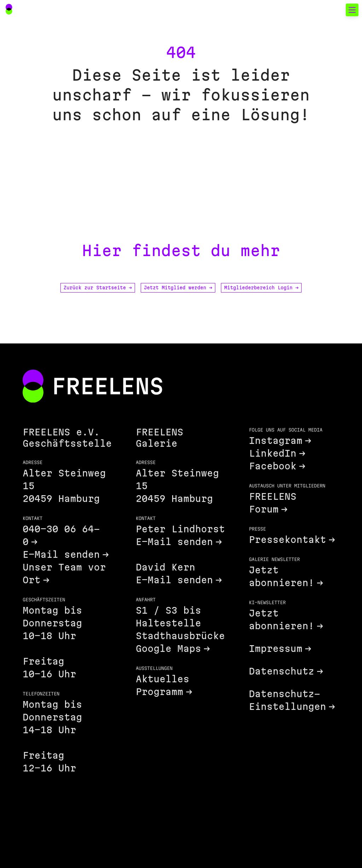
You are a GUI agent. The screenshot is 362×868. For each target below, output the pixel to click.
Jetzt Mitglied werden (178, 288)
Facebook (273, 466)
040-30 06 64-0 (61, 535)
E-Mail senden (61, 554)
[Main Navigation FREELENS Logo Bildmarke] (9, 9)
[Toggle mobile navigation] (352, 10)
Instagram (276, 441)
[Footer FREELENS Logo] (92, 387)
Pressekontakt (287, 540)
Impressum (276, 649)
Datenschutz (282, 671)
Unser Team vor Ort (64, 574)
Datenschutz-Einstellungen (287, 700)
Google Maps (168, 649)
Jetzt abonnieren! (282, 576)
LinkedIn (273, 453)
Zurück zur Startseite (98, 288)
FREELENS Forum (273, 503)
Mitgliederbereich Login (261, 288)
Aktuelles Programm (162, 685)
